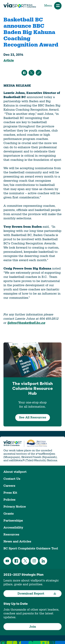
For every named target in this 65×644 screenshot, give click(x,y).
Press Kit (10, 493)
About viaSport (15, 472)
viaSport (20, 5)
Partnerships (13, 521)
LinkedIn (43, 561)
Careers (9, 486)
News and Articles (17, 541)
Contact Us (12, 479)
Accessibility (13, 528)
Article (9, 61)
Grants (9, 514)
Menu (53, 6)
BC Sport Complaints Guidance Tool (31, 548)
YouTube (7, 561)
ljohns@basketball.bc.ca (26, 323)
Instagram (34, 561)
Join (33, 627)
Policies (9, 500)
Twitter (25, 561)
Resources (11, 535)
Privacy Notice (15, 507)
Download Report (37, 594)
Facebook (16, 561)
